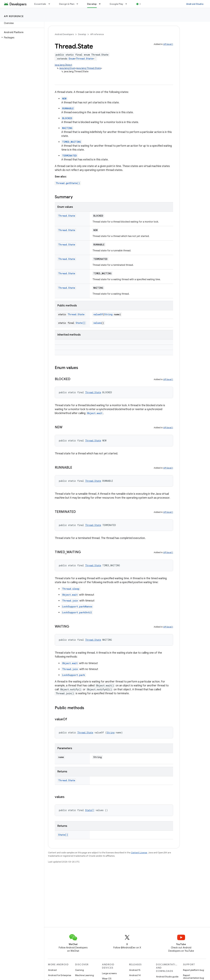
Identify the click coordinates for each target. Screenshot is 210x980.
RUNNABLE (68, 108)
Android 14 (135, 975)
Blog (142, 4)
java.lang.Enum (67, 68)
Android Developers (64, 34)
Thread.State (84, 59)
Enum (72, 59)
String (108, 314)
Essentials (40, 4)
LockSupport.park (74, 675)
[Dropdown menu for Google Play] (128, 4)
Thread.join (70, 601)
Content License (139, 853)
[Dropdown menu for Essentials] (51, 4)
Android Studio (195, 4)
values (97, 323)
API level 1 (168, 44)
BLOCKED (67, 118)
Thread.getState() (68, 183)
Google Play (116, 4)
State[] (80, 323)
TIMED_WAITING (72, 142)
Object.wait (95, 413)
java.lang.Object (63, 65)
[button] (21, 38)
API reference (14, 16)
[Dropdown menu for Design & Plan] (79, 4)
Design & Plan (67, 4)
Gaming (79, 970)
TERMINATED (69, 156)
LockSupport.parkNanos (77, 606)
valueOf (98, 314)
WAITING (67, 128)
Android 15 (135, 970)
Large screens (109, 973)
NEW (64, 99)
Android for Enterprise (60, 975)
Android (52, 970)
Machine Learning (84, 975)
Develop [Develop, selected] (92, 4)
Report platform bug (194, 970)
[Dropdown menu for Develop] (101, 4)
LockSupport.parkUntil (77, 612)
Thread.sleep (71, 589)
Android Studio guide (167, 977)
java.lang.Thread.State (89, 68)
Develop (82, 34)
